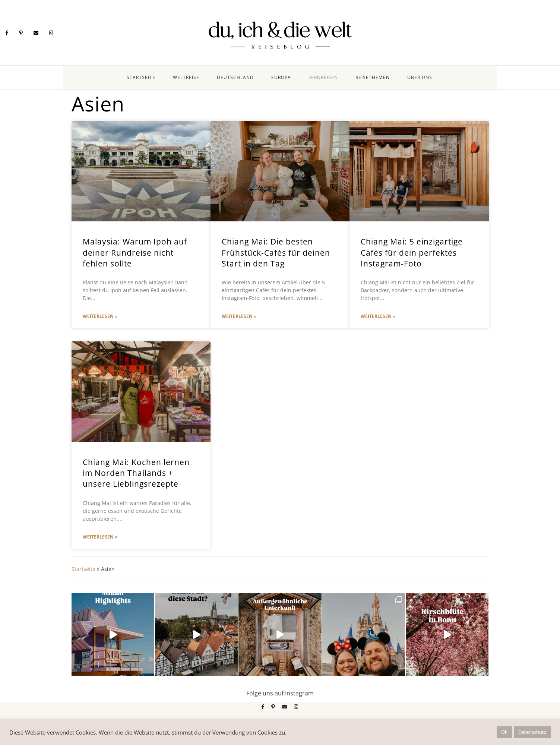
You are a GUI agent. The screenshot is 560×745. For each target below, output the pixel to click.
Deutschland (235, 77)
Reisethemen (373, 77)
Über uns (420, 77)
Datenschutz (532, 732)
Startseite (141, 77)
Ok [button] (504, 732)
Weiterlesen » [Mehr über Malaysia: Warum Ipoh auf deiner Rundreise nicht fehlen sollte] (100, 316)
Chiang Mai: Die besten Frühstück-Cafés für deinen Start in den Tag (276, 252)
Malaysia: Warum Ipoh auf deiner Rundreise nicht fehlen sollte (135, 252)
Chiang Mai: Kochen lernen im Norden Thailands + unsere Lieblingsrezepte (136, 473)
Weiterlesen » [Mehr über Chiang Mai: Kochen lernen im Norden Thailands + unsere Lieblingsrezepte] (100, 537)
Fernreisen (323, 77)
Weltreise (186, 77)
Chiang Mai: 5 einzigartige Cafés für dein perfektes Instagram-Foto (412, 252)
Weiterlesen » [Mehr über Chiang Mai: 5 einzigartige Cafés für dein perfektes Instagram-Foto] (378, 316)
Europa (281, 77)
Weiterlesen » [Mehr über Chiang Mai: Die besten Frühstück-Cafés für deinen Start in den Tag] (239, 316)
